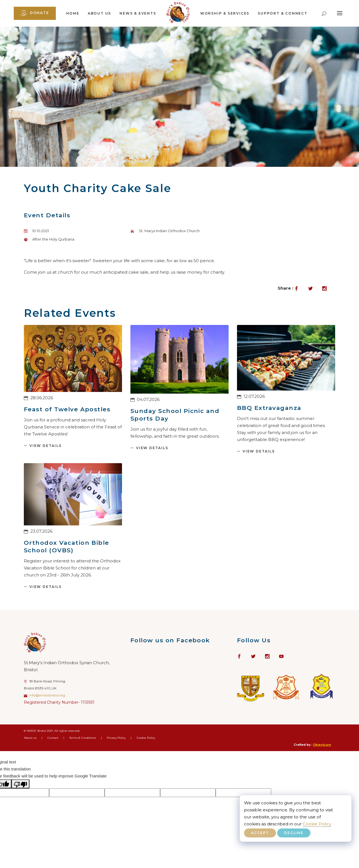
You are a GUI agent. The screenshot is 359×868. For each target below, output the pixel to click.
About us (99, 13)
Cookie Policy (317, 824)
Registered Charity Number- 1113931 (59, 702)
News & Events (138, 13)
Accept (260, 833)
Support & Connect (283, 13)
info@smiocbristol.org (47, 695)
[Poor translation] (20, 784)
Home (73, 13)
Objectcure (322, 745)
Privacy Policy (116, 738)
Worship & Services (225, 13)
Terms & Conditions (83, 738)
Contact (53, 738)
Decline (294, 833)
